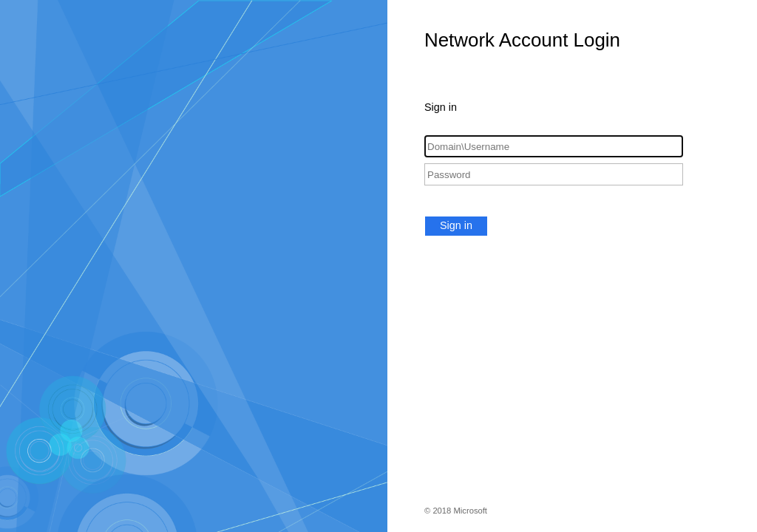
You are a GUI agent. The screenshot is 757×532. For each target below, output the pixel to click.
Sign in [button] (456, 225)
